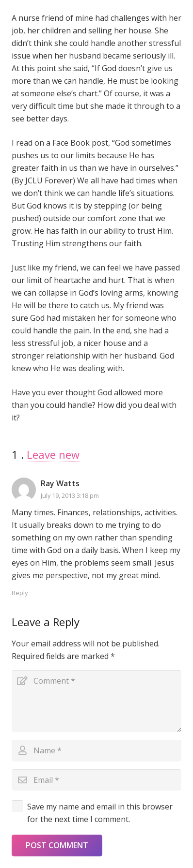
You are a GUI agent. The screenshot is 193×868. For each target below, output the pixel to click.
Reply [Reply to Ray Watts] (20, 593)
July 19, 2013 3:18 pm (70, 495)
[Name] (96, 751)
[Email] (96, 780)
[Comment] (96, 701)
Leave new (53, 454)
